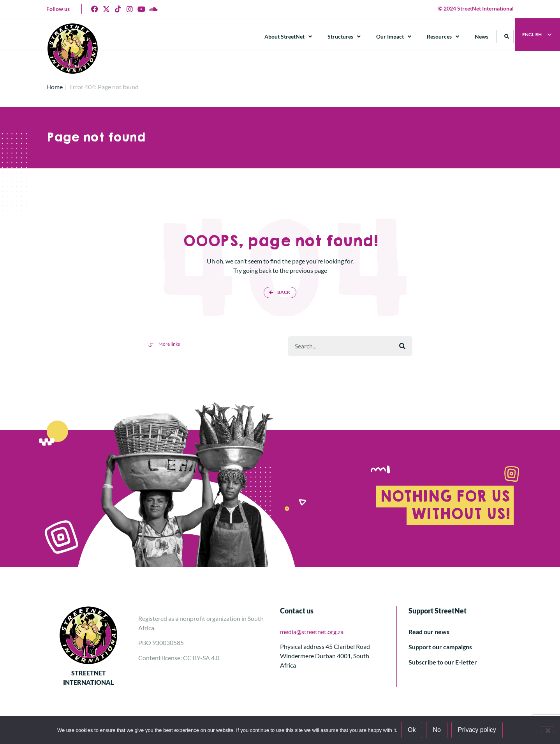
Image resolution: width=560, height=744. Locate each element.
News (482, 36)
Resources (443, 37)
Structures (344, 37)
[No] (548, 730)
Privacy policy (477, 730)
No (437, 730)
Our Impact (394, 37)
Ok (412, 730)
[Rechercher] (402, 346)
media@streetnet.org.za (312, 632)
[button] (507, 36)
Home (55, 87)
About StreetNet (289, 37)
